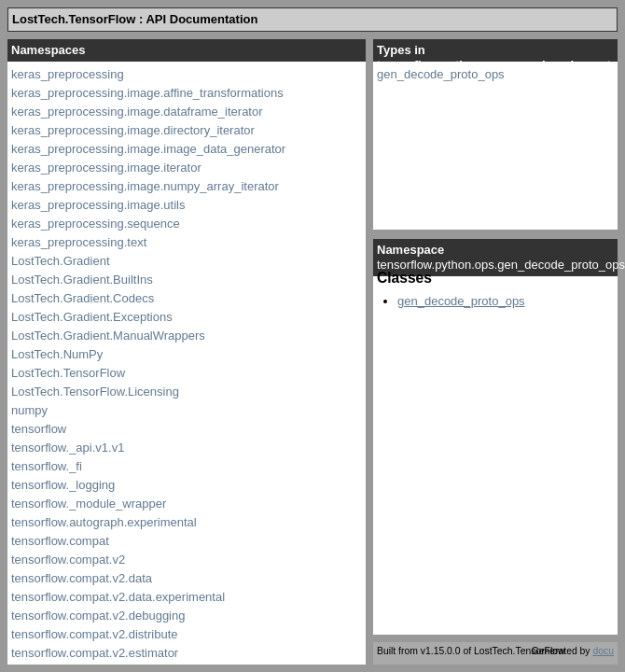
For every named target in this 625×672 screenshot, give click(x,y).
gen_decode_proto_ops (441, 74)
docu (603, 651)
